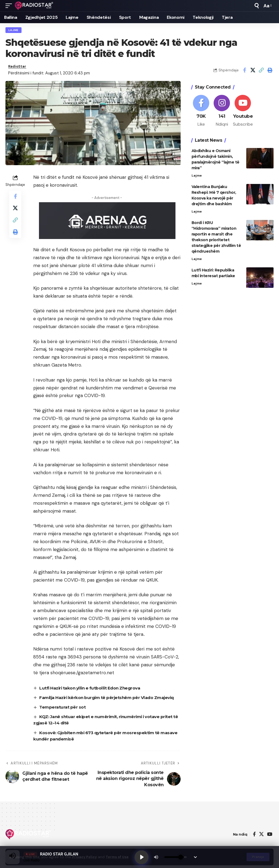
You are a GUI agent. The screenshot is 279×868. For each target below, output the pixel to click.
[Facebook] (201, 114)
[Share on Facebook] (244, 71)
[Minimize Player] (197, 857)
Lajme (14, 30)
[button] (10, 6)
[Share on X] (253, 71)
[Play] (142, 857)
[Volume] (177, 857)
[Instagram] (222, 114)
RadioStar (19, 68)
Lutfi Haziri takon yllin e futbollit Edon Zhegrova (93, 690)
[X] (261, 843)
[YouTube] (270, 843)
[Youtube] (243, 114)
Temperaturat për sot (63, 715)
